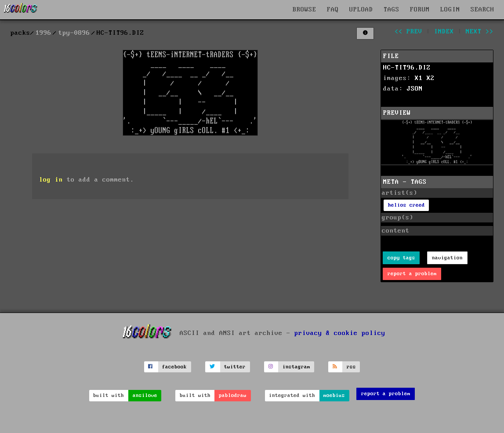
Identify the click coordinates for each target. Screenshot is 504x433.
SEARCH (482, 10)
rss (351, 367)
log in (51, 180)
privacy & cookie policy (340, 333)
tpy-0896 (74, 33)
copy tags (401, 258)
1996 (44, 33)
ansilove (145, 395)
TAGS (392, 10)
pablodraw (233, 395)
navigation (447, 258)
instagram (296, 367)
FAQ (333, 10)
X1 (419, 78)
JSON (415, 89)
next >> (480, 32)
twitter (235, 367)
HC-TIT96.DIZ (407, 68)
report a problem (412, 274)
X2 (431, 78)
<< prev (408, 32)
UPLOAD (361, 10)
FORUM (420, 10)
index (444, 32)
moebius (334, 395)
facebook (174, 367)
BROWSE (305, 10)
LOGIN (450, 10)
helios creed (406, 205)
